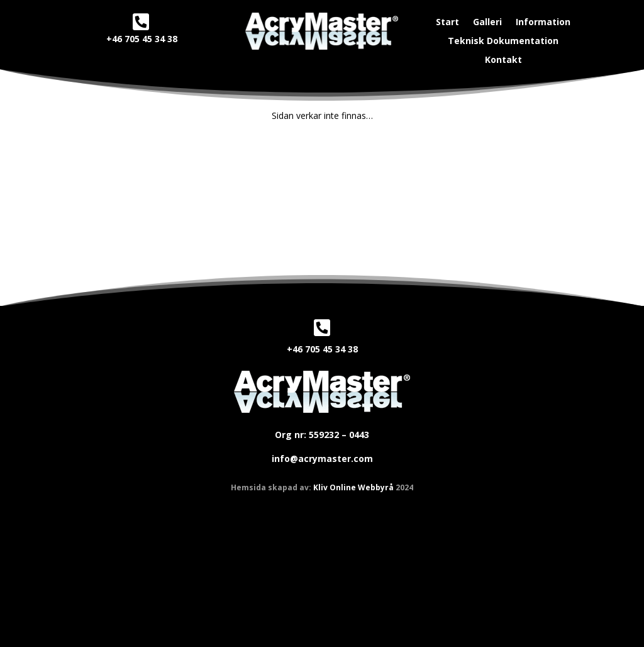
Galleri (487, 23)
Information (543, 23)
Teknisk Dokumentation (503, 42)
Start (447, 23)
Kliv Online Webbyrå (353, 487)
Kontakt (503, 60)
